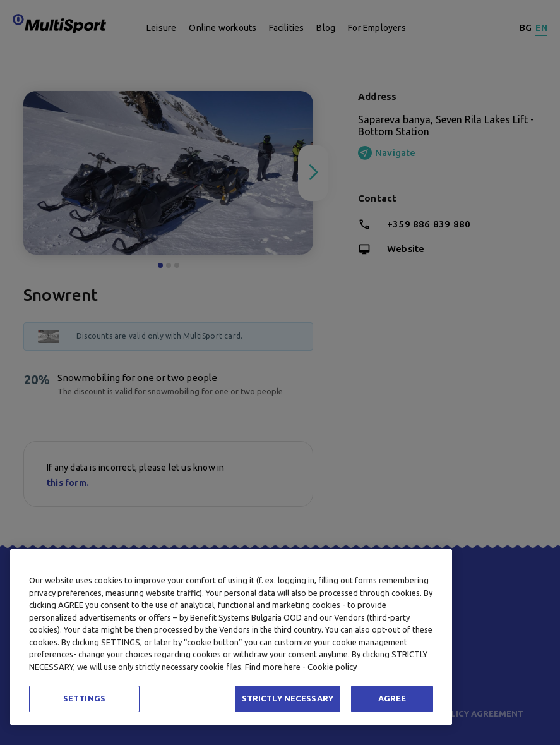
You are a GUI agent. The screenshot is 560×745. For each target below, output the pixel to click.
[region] (231, 637)
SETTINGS (84, 698)
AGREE (392, 698)
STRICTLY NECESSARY (288, 698)
